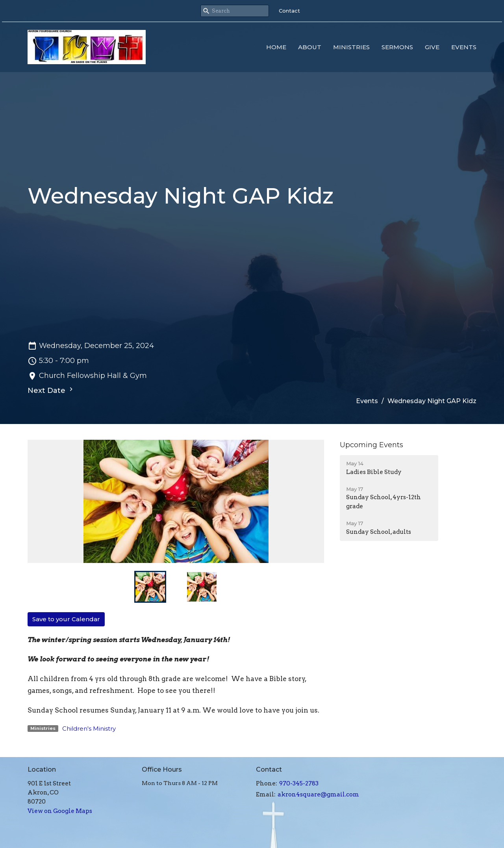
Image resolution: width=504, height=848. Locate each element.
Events (464, 47)
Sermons (397, 47)
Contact (289, 11)
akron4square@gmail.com (318, 794)
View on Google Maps (60, 811)
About (310, 47)
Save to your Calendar (66, 619)
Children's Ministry (89, 729)
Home (276, 47)
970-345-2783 (299, 783)
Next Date (51, 390)
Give (432, 47)
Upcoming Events (372, 445)
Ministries (351, 47)
